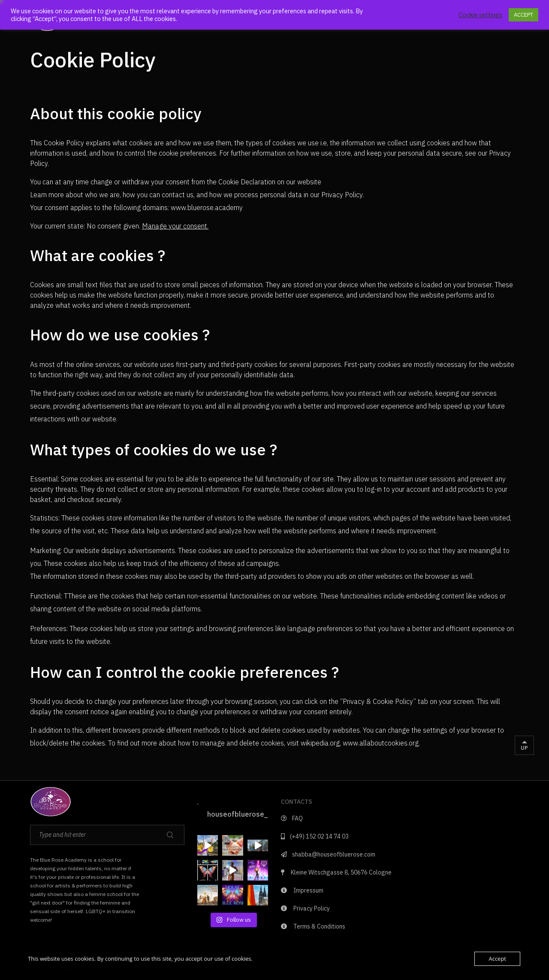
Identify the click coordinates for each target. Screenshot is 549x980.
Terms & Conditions (313, 926)
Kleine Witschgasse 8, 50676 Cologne (336, 872)
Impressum (302, 890)
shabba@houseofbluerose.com (328, 854)
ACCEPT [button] (523, 15)
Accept (497, 959)
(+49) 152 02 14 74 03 (315, 836)
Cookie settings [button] (480, 15)
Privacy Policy (305, 908)
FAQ (292, 818)
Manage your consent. (175, 226)
